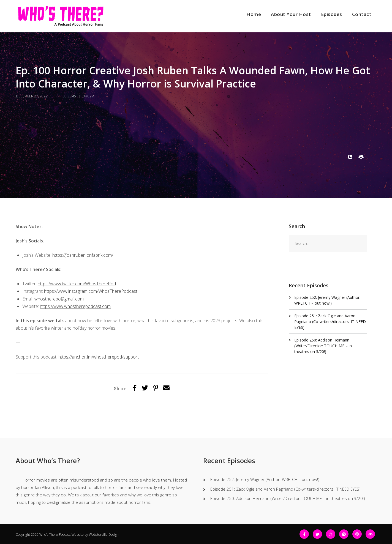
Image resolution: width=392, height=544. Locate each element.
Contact (362, 14)
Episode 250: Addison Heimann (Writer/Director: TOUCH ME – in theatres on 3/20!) (323, 346)
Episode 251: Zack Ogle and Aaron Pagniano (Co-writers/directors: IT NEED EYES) (330, 322)
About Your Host (291, 14)
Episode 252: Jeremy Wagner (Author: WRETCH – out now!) (265, 479)
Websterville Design (104, 535)
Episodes (332, 14)
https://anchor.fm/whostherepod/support (99, 357)
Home (254, 14)
